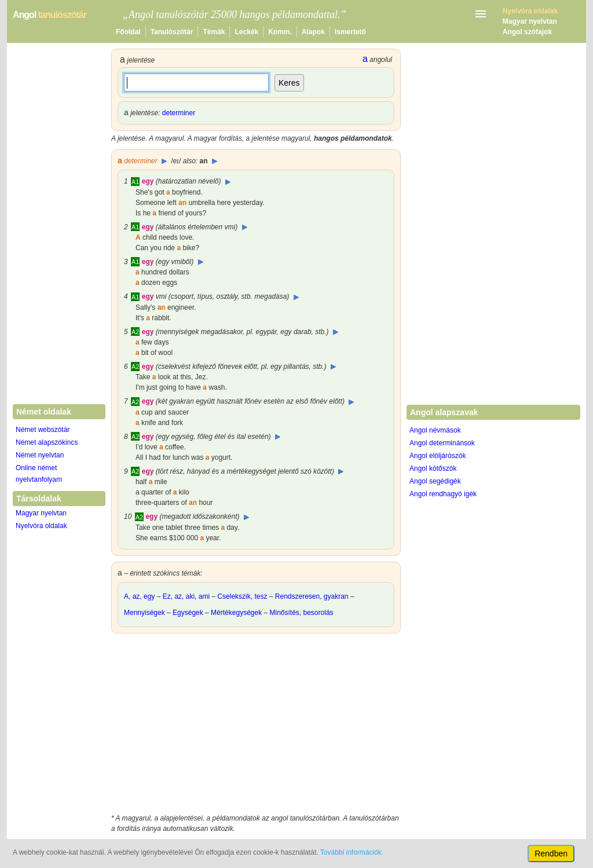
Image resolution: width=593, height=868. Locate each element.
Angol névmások (435, 430)
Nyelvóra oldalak (41, 526)
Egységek (188, 613)
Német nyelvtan (40, 455)
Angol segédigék (435, 481)
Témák (214, 32)
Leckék (246, 32)
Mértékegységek (236, 613)
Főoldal (128, 32)
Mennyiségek (144, 613)
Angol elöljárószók (438, 456)
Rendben (551, 854)
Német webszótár (43, 430)
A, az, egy (139, 596)
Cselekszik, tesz (242, 596)
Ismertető (350, 32)
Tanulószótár (172, 32)
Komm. (280, 32)
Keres (289, 83)
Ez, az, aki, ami (186, 596)
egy (148, 181)
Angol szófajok (527, 32)
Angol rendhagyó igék (443, 494)
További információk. (352, 852)
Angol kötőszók (433, 468)
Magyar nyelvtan (530, 21)
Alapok (313, 32)
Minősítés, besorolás (302, 613)
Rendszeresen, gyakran (312, 596)
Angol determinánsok (442, 443)
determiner (179, 113)
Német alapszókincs (47, 442)
